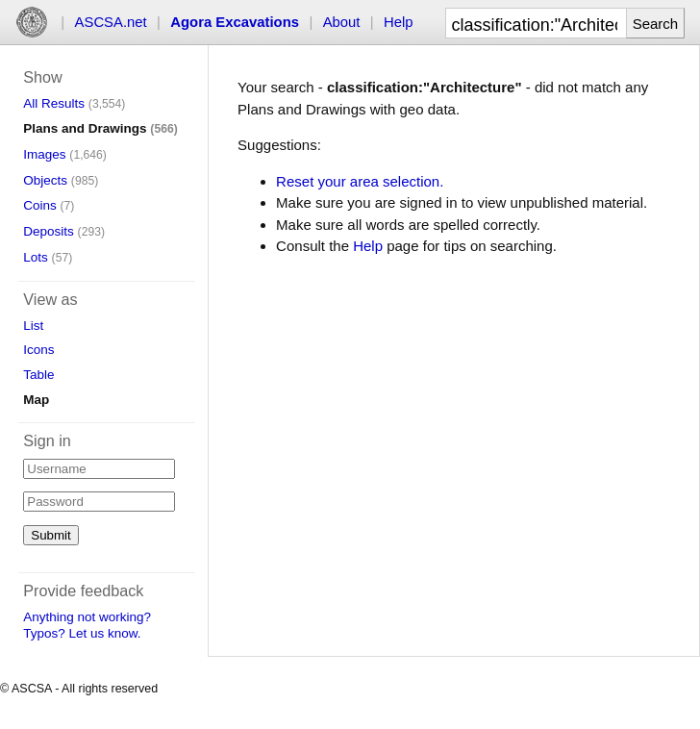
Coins (40, 205)
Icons (38, 350)
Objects (45, 180)
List (33, 326)
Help (399, 22)
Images (44, 154)
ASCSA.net (111, 22)
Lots (36, 257)
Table (38, 375)
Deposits (49, 231)
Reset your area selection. (360, 181)
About (342, 22)
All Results (54, 103)
